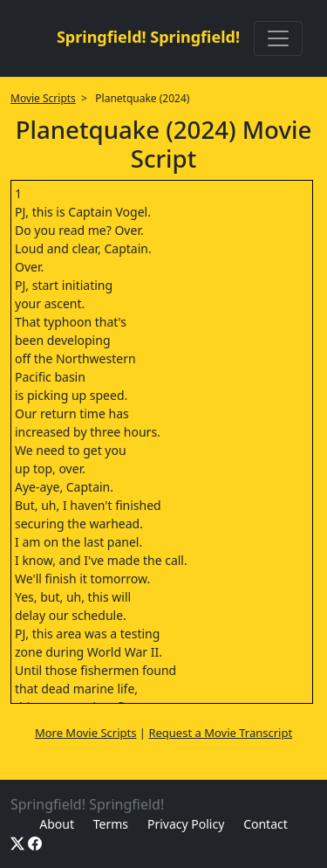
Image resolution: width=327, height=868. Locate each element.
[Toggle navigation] (278, 38)
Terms (111, 824)
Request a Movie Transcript (220, 733)
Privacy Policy (186, 824)
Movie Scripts (43, 98)
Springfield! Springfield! (148, 37)
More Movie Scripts (86, 733)
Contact (266, 824)
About (57, 824)
